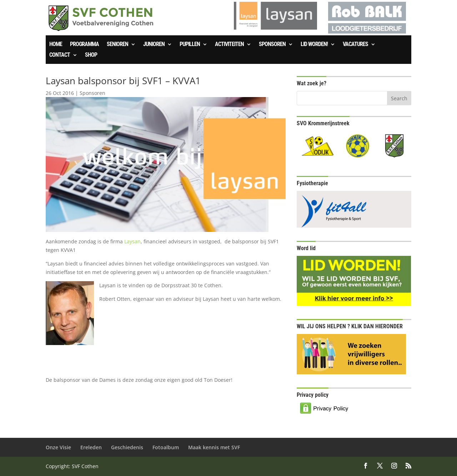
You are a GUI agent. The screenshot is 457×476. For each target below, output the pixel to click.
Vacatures (355, 45)
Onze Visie (58, 447)
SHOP (91, 55)
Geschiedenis (127, 447)
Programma (84, 45)
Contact (60, 55)
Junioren (154, 45)
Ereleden (91, 447)
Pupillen (190, 45)
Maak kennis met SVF (214, 447)
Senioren (117, 45)
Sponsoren (272, 45)
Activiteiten (229, 45)
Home (56, 45)
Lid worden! (314, 45)
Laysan (132, 241)
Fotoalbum (166, 447)
